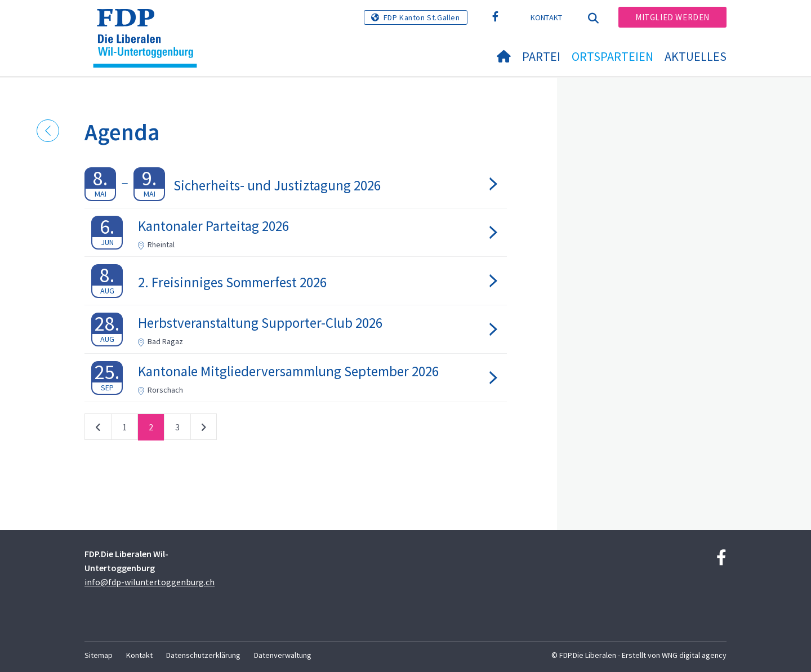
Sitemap (99, 655)
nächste (204, 429)
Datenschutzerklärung (203, 655)
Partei (541, 56)
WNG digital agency (694, 655)
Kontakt (547, 17)
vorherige (98, 429)
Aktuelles (696, 56)
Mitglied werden (672, 17)
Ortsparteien (612, 56)
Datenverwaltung (283, 655)
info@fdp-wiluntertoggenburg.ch (150, 582)
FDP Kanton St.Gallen (422, 17)
